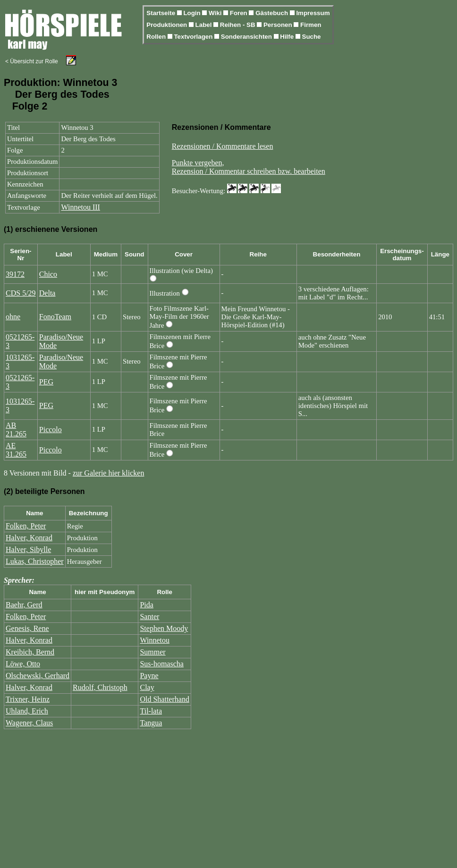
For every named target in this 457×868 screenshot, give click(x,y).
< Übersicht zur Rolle (32, 61)
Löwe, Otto (23, 664)
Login (193, 13)
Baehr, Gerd (24, 605)
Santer (149, 617)
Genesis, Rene (27, 628)
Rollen (157, 37)
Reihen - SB (239, 25)
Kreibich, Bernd (30, 652)
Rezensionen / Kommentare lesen (223, 146)
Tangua (151, 723)
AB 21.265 (16, 430)
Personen (279, 25)
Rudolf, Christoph (100, 687)
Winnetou (154, 640)
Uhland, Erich (27, 711)
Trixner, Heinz (28, 699)
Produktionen (168, 25)
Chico (48, 274)
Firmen (311, 25)
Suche (312, 37)
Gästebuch (273, 13)
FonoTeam (55, 317)
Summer (152, 652)
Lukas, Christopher (35, 561)
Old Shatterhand (164, 699)
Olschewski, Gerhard (38, 676)
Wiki (216, 13)
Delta (47, 293)
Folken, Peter (26, 526)
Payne (149, 676)
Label (205, 25)
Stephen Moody (164, 628)
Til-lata (151, 711)
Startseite (161, 13)
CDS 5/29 (21, 293)
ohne (13, 317)
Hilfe (288, 37)
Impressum (313, 13)
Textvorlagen (194, 37)
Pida (146, 605)
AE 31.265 (16, 450)
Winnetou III (80, 207)
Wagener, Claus (29, 723)
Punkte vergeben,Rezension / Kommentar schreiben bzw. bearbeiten (249, 167)
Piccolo (51, 430)
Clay (147, 687)
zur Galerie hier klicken (108, 473)
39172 (15, 274)
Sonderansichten (247, 37)
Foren (240, 13)
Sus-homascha (161, 664)
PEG (46, 382)
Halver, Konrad (29, 538)
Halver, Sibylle (28, 549)
